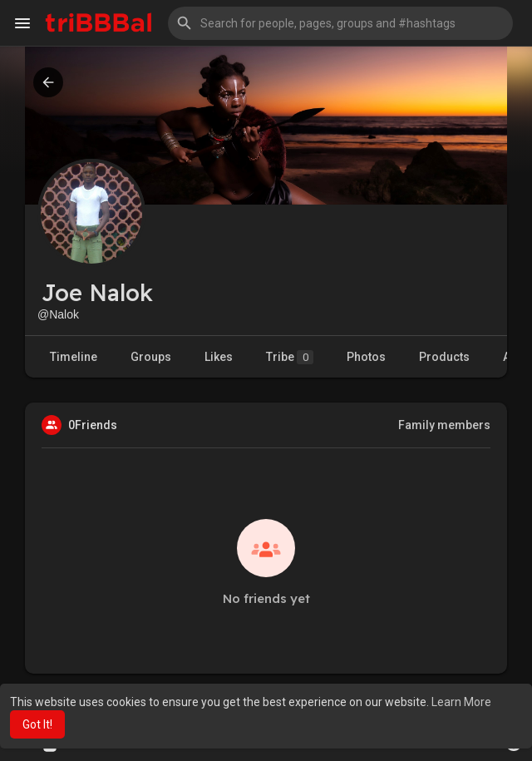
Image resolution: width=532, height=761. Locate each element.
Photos (366, 357)
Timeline (74, 357)
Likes (219, 357)
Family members (444, 425)
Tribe (290, 357)
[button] (340, 23)
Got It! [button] (37, 724)
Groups (151, 357)
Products (444, 357)
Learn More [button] (461, 702)
